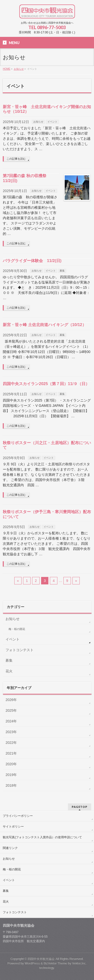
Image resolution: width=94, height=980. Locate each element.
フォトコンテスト (20, 650)
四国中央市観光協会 (41, 959)
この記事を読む (16, 159)
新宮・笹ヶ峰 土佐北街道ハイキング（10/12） (44, 325)
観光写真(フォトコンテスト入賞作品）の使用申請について (42, 837)
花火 (9, 671)
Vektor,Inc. (79, 963)
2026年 (11, 700)
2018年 (11, 785)
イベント (52, 122)
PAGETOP (80, 807)
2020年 (11, 764)
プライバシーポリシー (18, 816)
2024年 (11, 721)
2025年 (11, 710)
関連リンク (10, 848)
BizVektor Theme (55, 963)
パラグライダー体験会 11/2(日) (32, 261)
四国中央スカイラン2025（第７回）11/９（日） (46, 384)
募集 (62, 271)
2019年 (11, 775)
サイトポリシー (13, 827)
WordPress (32, 963)
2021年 (11, 753)
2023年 (11, 732)
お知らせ (38, 122)
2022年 (11, 743)
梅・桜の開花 (17, 629)
